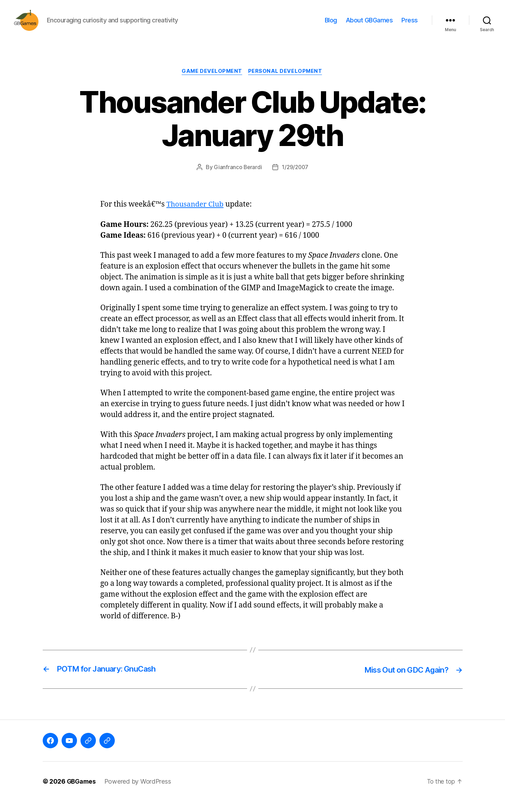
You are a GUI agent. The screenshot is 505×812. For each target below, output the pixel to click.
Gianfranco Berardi (237, 178)
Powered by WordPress (139, 792)
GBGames (82, 792)
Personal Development (286, 82)
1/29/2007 (295, 178)
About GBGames (369, 25)
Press (410, 25)
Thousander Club (196, 216)
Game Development (212, 82)
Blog (331, 25)
